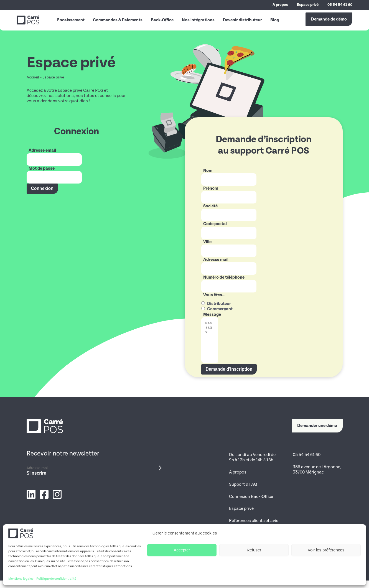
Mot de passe (42, 168)
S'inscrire (36, 481)
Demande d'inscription (229, 377)
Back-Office (162, 20)
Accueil (33, 77)
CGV (339, 580)
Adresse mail (216, 259)
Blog (275, 20)
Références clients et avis (254, 528)
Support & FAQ (243, 492)
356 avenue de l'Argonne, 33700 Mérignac (317, 477)
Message (212, 314)
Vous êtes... (214, 295)
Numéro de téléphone (224, 277)
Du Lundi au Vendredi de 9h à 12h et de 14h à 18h (252, 465)
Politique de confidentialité (243, 580)
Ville (207, 242)
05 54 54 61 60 (340, 5)
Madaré (103, 580)
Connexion (42, 188)
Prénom (211, 188)
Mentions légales (300, 580)
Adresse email (42, 150)
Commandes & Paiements (118, 20)
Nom (208, 170)
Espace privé (308, 5)
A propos (280, 5)
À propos (238, 480)
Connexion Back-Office (251, 504)
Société (210, 206)
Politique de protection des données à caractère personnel (253, 546)
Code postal (215, 224)
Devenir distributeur (242, 20)
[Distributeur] (203, 303)
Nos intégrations (198, 20)
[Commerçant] (203, 308)
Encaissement (71, 20)
